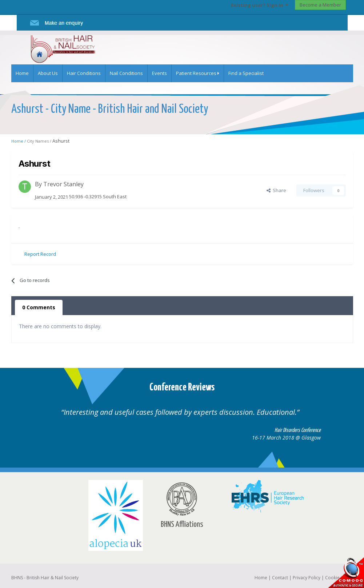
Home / (19, 141)
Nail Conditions (126, 73)
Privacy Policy (307, 578)
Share (276, 190)
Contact (280, 578)
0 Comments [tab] (39, 307)
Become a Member (320, 5)
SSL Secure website (346, 573)
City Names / (40, 141)
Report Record (40, 254)
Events (159, 73)
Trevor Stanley (63, 184)
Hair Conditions (84, 73)
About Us (48, 73)
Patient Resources (198, 73)
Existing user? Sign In (260, 5)
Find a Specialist (246, 73)
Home (22, 73)
